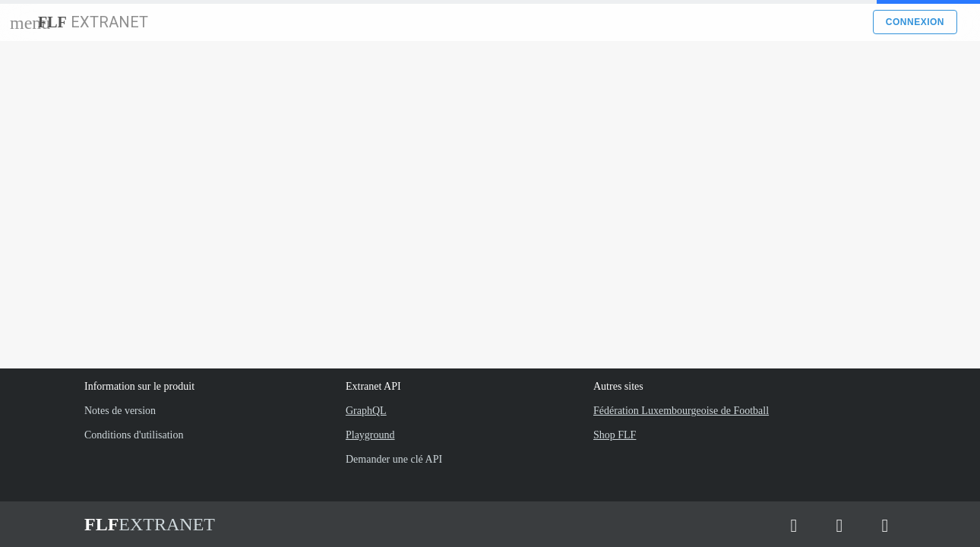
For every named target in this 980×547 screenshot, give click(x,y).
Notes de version (120, 411)
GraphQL (366, 411)
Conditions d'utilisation (134, 435)
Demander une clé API (394, 459)
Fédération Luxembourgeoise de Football (681, 411)
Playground (370, 435)
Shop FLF (615, 435)
